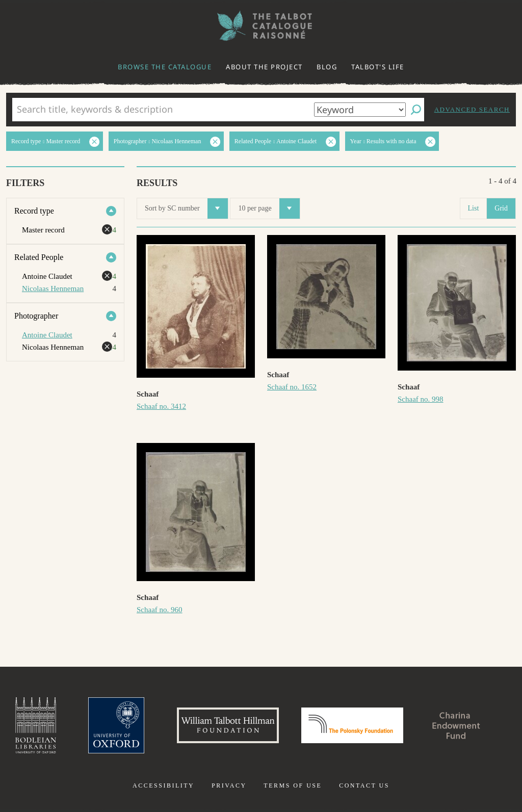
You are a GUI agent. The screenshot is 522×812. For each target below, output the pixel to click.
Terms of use (293, 785)
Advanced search (472, 109)
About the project (264, 67)
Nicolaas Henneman (53, 289)
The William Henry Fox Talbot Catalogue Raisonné (261, 26)
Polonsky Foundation (352, 725)
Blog (327, 67)
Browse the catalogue (165, 67)
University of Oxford (116, 725)
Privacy (229, 785)
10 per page (269, 208)
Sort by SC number (186, 208)
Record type (34, 211)
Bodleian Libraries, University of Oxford (36, 725)
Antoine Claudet (47, 335)
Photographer (36, 316)
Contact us (364, 785)
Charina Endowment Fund (456, 725)
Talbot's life (378, 67)
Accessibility (163, 785)
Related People (39, 257)
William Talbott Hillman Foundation (228, 725)
